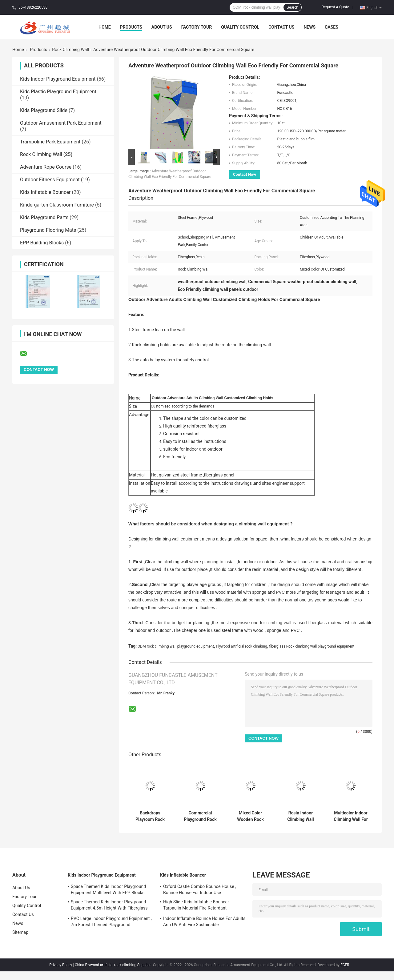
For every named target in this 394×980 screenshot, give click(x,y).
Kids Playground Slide (44, 110)
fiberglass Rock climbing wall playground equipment (312, 646)
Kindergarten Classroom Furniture (57, 205)
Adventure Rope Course (46, 167)
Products (131, 27)
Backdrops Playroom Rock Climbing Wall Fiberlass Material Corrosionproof (150, 816)
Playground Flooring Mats (48, 230)
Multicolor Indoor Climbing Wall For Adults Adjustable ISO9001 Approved (351, 816)
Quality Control (240, 27)
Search (292, 7)
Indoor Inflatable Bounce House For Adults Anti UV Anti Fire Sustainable (204, 922)
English (374, 7)
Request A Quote (335, 7)
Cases (332, 27)
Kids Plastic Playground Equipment (58, 92)
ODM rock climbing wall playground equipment (176, 646)
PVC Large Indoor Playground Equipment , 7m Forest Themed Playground (111, 922)
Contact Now (245, 174)
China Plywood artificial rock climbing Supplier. (114, 965)
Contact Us (281, 27)
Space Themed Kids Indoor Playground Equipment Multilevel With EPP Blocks (108, 890)
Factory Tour (197, 27)
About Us (162, 27)
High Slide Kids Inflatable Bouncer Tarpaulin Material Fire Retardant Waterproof (196, 906)
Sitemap (20, 932)
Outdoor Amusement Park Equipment (61, 123)
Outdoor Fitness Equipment (50, 180)
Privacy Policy (61, 965)
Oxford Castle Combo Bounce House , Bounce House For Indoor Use (200, 890)
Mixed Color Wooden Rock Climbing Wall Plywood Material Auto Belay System (250, 816)
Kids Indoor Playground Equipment (58, 79)
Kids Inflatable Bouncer (45, 192)
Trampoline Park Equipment (50, 142)
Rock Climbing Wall (70, 50)
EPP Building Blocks (42, 243)
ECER (345, 965)
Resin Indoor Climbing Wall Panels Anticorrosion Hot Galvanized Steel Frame (301, 816)
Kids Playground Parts (44, 217)
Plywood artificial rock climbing (241, 646)
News (310, 27)
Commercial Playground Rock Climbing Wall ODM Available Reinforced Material (200, 816)
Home (105, 27)
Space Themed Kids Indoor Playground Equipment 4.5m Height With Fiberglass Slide (109, 906)
